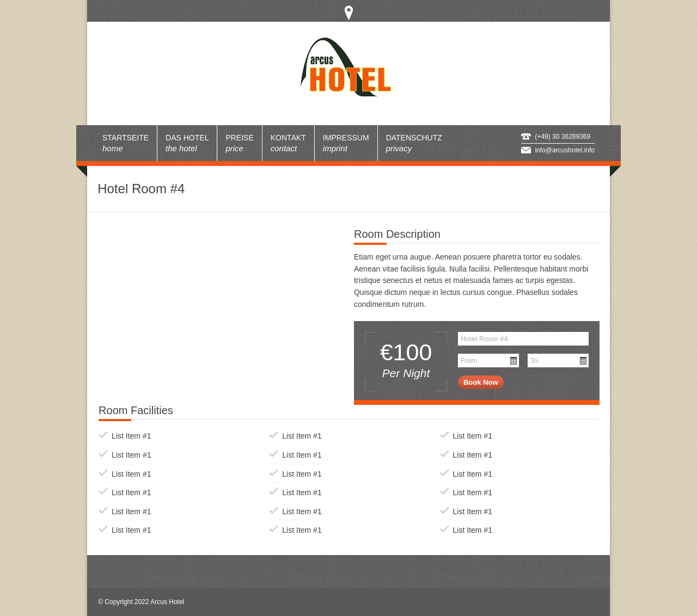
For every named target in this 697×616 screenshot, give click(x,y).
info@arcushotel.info (565, 150)
